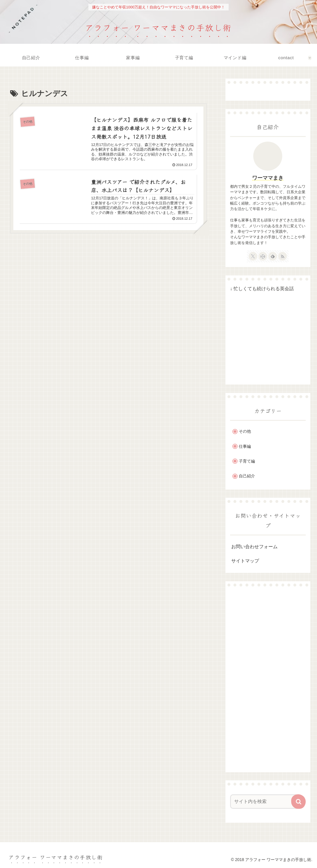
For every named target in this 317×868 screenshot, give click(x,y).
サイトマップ (245, 561)
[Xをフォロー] (253, 256)
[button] (298, 802)
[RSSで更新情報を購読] (283, 256)
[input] (265, 802)
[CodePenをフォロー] (263, 256)
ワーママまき (268, 178)
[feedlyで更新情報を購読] (273, 256)
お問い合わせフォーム (254, 547)
